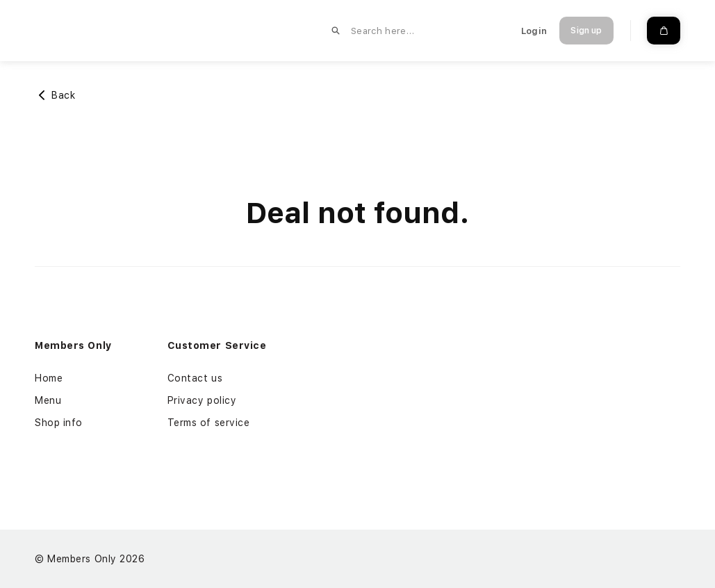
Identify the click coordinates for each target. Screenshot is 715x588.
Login (534, 31)
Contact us (195, 378)
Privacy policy (202, 400)
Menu (48, 400)
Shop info (59, 423)
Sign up (586, 31)
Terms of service (209, 423)
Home (49, 378)
